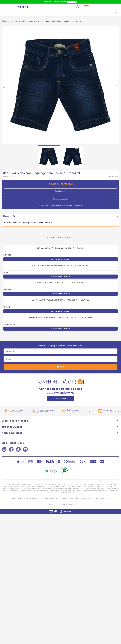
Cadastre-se (60, 191)
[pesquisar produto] (116, 12)
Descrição (10, 216)
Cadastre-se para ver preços (61, 285)
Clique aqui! (72, 2)
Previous (4, 87)
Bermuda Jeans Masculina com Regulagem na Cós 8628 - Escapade (60, 404)
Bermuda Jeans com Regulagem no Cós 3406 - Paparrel (61, 274)
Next (117, 85)
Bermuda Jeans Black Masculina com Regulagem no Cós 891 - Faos (61, 317)
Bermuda (30, 21)
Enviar (60, 497)
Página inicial (10, 21)
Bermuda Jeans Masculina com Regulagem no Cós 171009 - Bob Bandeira (61, 447)
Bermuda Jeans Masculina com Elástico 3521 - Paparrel (61, 361)
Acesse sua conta (60, 199)
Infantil (21, 21)
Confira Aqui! (61, 529)
